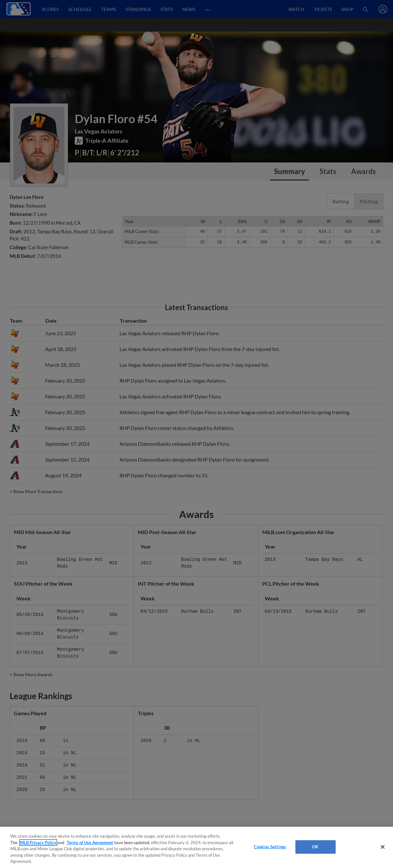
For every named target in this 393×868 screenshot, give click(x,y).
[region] (196, 847)
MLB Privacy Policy (38, 843)
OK (315, 847)
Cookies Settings (270, 847)
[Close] (383, 847)
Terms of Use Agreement (90, 843)
